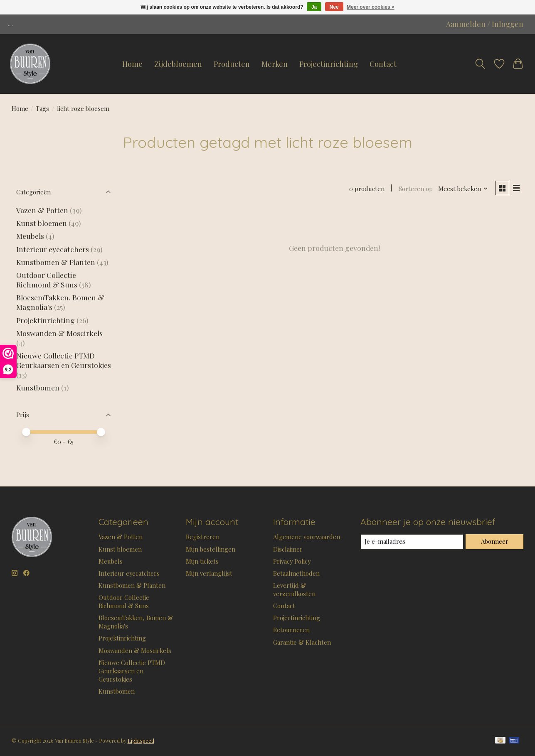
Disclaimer (288, 549)
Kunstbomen (38, 387)
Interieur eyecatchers (53, 249)
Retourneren (291, 630)
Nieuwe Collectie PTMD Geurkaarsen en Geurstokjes (64, 360)
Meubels (30, 236)
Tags (42, 108)
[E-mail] (412, 542)
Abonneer (495, 541)
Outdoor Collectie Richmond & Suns (48, 280)
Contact (383, 64)
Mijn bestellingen (211, 549)
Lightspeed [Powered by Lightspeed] (141, 741)
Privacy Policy (292, 561)
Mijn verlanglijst (209, 573)
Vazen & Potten (42, 210)
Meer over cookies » (371, 7)
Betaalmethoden (296, 573)
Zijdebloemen (178, 64)
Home (132, 64)
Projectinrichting (329, 64)
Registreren (203, 537)
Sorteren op (416, 189)
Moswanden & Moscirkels (59, 333)
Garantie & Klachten (302, 642)
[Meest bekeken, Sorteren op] (463, 189)
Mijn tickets (202, 561)
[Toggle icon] (480, 64)
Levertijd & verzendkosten (294, 589)
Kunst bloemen (42, 223)
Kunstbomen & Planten (56, 262)
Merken (275, 64)
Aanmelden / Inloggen (485, 24)
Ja (314, 7)
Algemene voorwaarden (307, 537)
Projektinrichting (46, 320)
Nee (334, 7)
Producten (232, 64)
